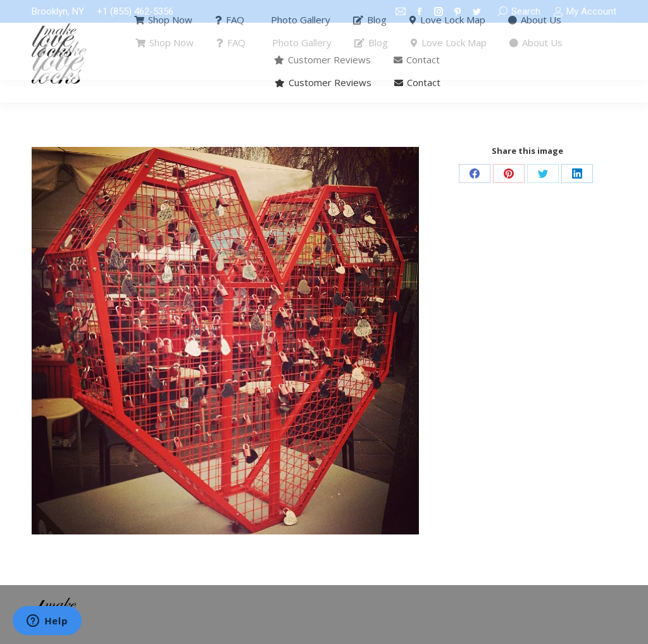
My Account (585, 12)
